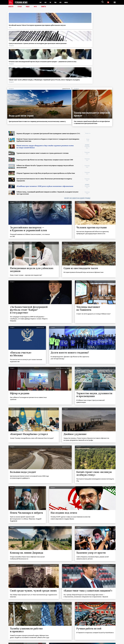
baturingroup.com (74, 642)
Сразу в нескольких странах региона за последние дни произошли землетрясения (47, 27)
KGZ (46, 2)
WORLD (67, 2)
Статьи (20, 7)
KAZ (41, 2)
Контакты (12, 639)
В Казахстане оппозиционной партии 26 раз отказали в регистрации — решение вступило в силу (75, 28)
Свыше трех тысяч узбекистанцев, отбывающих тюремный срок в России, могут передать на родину (103, 28)
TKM (56, 2)
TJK (51, 2)
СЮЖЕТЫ (44, 7)
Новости (11, 7)
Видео (28, 7)
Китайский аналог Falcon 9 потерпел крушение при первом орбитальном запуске (19, 28)
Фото (36, 7)
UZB (61, 2)
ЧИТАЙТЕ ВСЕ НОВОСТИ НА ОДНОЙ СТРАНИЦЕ (77, 149)
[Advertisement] (105, 106)
